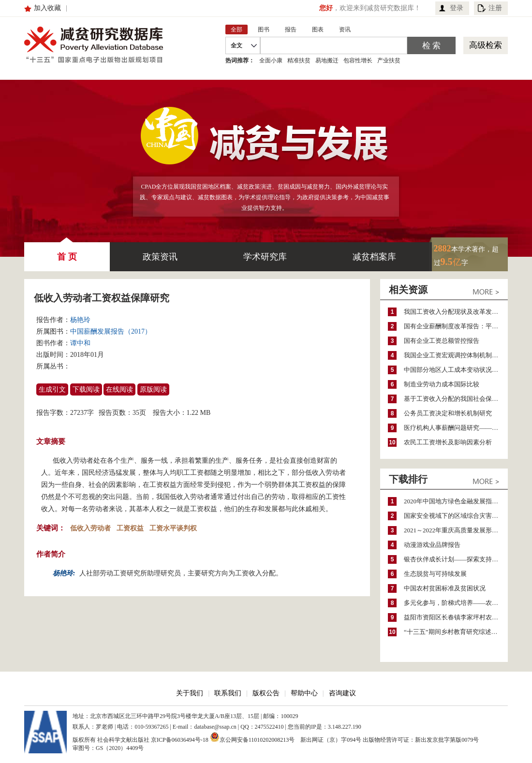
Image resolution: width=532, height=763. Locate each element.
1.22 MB (199, 413)
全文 (236, 45)
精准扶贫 (299, 60)
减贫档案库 (374, 257)
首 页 (67, 252)
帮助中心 (304, 693)
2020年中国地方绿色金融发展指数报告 (456, 501)
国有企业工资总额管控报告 (442, 341)
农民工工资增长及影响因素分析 (448, 442)
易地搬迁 (327, 60)
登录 (457, 8)
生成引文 (52, 389)
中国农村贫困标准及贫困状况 (445, 588)
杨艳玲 (80, 320)
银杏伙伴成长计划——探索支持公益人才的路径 (456, 559)
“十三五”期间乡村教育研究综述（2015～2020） (456, 632)
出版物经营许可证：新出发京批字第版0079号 (421, 740)
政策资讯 (160, 257)
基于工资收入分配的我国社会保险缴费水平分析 (456, 399)
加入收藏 (47, 8)
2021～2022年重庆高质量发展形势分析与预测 (456, 530)
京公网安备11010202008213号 (252, 737)
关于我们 (190, 693)
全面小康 (271, 60)
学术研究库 (265, 257)
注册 (495, 8)
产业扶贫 (389, 60)
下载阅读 (86, 389)
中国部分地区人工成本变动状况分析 (454, 370)
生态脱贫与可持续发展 (435, 574)
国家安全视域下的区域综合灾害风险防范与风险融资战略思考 (456, 516)
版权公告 (266, 693)
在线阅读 (119, 389)
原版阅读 (153, 389)
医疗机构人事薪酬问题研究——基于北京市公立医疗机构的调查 (456, 428)
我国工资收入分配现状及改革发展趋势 (456, 312)
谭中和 (80, 343)
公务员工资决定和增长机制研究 (448, 413)
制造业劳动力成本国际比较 (442, 384)
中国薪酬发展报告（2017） (111, 331)
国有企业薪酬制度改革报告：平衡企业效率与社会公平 (456, 326)
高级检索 (486, 45)
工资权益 (130, 528)
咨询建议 (342, 693)
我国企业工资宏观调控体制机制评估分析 (456, 355)
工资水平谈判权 (173, 528)
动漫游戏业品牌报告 (432, 545)
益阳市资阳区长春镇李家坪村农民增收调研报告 (456, 617)
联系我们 (228, 693)
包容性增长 (358, 60)
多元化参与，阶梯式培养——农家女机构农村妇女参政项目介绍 (456, 603)
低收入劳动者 (90, 528)
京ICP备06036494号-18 (180, 740)
